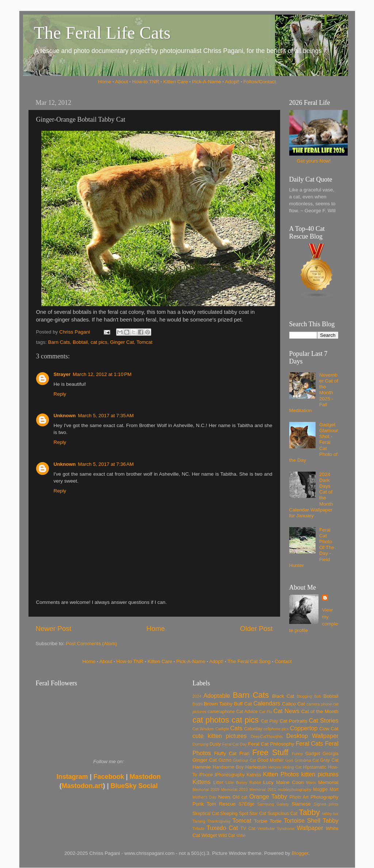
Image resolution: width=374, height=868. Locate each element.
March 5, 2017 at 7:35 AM (106, 416)
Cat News (287, 711)
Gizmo (225, 760)
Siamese (301, 804)
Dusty (215, 744)
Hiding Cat (292, 767)
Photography (325, 797)
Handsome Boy (228, 767)
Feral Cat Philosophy (271, 744)
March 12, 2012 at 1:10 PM (102, 374)
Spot (243, 814)
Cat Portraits (294, 721)
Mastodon (145, 777)
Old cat (240, 797)
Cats (236, 728)
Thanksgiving (219, 821)
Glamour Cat (244, 760)
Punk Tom (204, 804)
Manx (311, 783)
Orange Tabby (268, 796)
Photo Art (299, 797)
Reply (60, 394)
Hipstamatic (315, 767)
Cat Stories (324, 720)
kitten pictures (320, 774)
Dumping (200, 744)
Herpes (275, 767)
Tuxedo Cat (222, 828)
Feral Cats (310, 743)
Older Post (256, 629)
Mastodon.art (82, 786)
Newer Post (54, 629)
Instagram (72, 777)
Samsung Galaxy (273, 804)
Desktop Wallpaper (312, 736)
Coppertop (304, 728)
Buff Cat (243, 704)
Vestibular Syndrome (276, 829)
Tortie (276, 821)
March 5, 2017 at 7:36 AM (106, 464)
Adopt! (232, 82)
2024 (197, 696)
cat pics (99, 342)
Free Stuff (270, 752)
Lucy (268, 782)
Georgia (330, 754)
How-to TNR (146, 82)
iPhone (206, 775)
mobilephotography (295, 789)
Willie (241, 835)
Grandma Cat (307, 760)
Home (105, 82)
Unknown (65, 416)
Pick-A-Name (207, 82)
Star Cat (258, 814)
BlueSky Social (134, 786)
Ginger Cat (122, 342)
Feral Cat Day (234, 744)
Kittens (202, 782)
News (224, 797)
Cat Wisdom (203, 729)
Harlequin (256, 767)
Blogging (304, 696)
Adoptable (217, 696)
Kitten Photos (281, 774)
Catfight (222, 729)
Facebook (109, 777)
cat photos (211, 720)
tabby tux (330, 814)
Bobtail (80, 342)
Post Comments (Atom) (91, 644)
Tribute (199, 829)
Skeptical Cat (206, 814)
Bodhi (198, 704)
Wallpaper (310, 828)
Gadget (313, 754)
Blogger (300, 853)
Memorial (328, 782)
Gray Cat (329, 760)
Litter (218, 783)
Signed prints (326, 804)
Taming (199, 821)
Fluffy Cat (225, 753)
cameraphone (221, 712)
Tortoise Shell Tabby (311, 821)
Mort (334, 789)
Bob (318, 696)
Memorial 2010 (234, 789)
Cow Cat (329, 729)
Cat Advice (247, 712)
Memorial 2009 (206, 789)
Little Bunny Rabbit (243, 783)
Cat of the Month (320, 711)
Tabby (309, 812)
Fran (244, 753)
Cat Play (270, 721)
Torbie (261, 821)
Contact (283, 661)
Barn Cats (59, 342)
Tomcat (145, 342)
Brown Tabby (218, 704)
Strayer (62, 374)
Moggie (320, 789)
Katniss (254, 775)
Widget (209, 835)
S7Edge (246, 804)
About (121, 82)
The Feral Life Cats (102, 33)
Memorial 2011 (263, 789)
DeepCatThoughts (267, 736)
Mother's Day (204, 797)
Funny (297, 754)
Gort (289, 760)
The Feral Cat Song (249, 661)
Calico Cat (293, 704)
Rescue (227, 804)
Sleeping (229, 814)
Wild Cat (227, 835)
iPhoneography (230, 775)
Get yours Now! (314, 161)
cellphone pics (276, 729)
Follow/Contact (259, 82)
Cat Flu (266, 712)
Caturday (253, 729)
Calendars (267, 703)
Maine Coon (290, 782)
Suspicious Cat (282, 814)
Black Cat (283, 696)
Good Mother (271, 760)
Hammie (202, 767)
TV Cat (248, 829)
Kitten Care (176, 82)
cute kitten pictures (220, 736)
